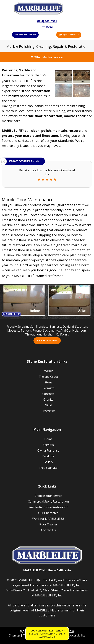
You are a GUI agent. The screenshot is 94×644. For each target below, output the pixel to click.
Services (48, 445)
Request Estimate (69, 35)
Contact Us (48, 530)
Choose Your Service (25, 35)
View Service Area (47, 341)
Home (48, 439)
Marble (48, 371)
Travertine (48, 411)
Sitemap (15, 635)
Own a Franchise (48, 450)
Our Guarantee (48, 513)
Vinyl (48, 405)
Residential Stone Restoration (48, 507)
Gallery (48, 462)
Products (48, 456)
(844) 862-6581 (47, 21)
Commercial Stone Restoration (48, 501)
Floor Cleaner (48, 524)
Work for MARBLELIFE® (48, 519)
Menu (48, 27)
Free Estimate (48, 468)
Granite (48, 400)
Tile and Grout (48, 377)
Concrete (48, 394)
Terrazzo (48, 388)
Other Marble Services (47, 57)
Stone (48, 382)
